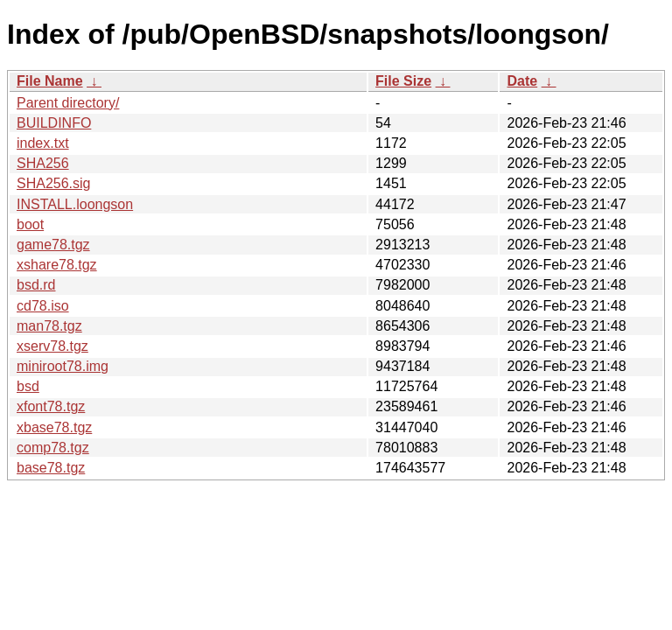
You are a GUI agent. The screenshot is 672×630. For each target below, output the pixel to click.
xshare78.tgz (57, 265)
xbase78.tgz (54, 427)
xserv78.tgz (52, 346)
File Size (403, 81)
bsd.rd (36, 285)
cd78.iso (43, 306)
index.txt (43, 143)
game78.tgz (53, 245)
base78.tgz (51, 468)
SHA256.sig (54, 183)
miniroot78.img (63, 366)
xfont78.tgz (51, 406)
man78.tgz (49, 326)
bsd (28, 386)
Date (522, 81)
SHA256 (43, 163)
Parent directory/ (68, 103)
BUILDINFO (54, 123)
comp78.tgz (53, 448)
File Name (50, 81)
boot (30, 224)
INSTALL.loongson (75, 204)
